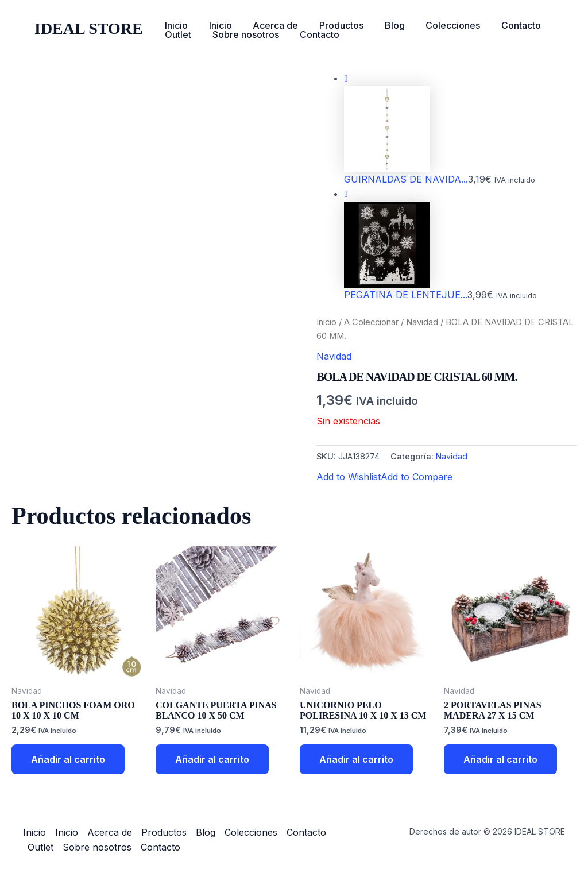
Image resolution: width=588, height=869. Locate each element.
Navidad (422, 322)
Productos (332, 25)
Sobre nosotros (242, 34)
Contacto (504, 25)
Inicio (175, 25)
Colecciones (438, 25)
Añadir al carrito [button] (68, 759)
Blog (383, 25)
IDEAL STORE (89, 28)
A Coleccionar (371, 322)
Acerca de (269, 25)
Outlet (177, 34)
